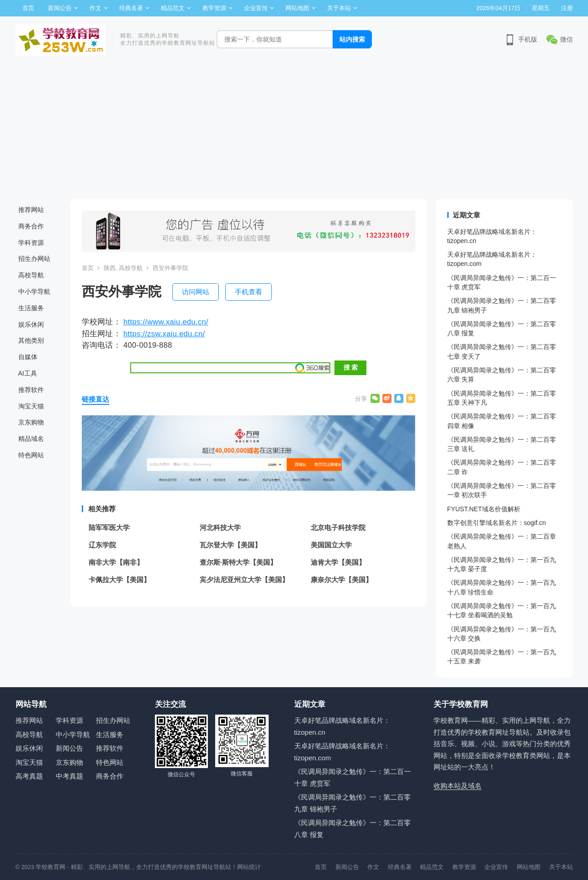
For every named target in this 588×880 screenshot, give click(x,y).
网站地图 (297, 8)
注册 (567, 8)
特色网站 (31, 455)
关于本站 (339, 8)
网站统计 (249, 867)
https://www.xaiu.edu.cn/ (166, 322)
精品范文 (173, 8)
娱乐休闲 (31, 324)
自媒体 (28, 357)
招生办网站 (34, 259)
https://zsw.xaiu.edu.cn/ (164, 334)
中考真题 (69, 776)
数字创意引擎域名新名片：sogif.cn (497, 523)
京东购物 (31, 422)
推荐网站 (31, 210)
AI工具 (28, 373)
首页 (28, 8)
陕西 (110, 268)
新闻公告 (60, 8)
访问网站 (196, 292)
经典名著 (131, 8)
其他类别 (31, 340)
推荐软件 (31, 390)
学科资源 (31, 243)
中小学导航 (34, 292)
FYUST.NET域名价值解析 (484, 509)
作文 (95, 8)
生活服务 (31, 308)
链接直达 (95, 399)
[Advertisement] (294, 131)
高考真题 (29, 776)
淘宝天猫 (31, 406)
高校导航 (31, 275)
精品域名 (31, 439)
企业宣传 (256, 8)
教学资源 (214, 8)
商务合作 (31, 226)
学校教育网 (50, 867)
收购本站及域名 (458, 786)
